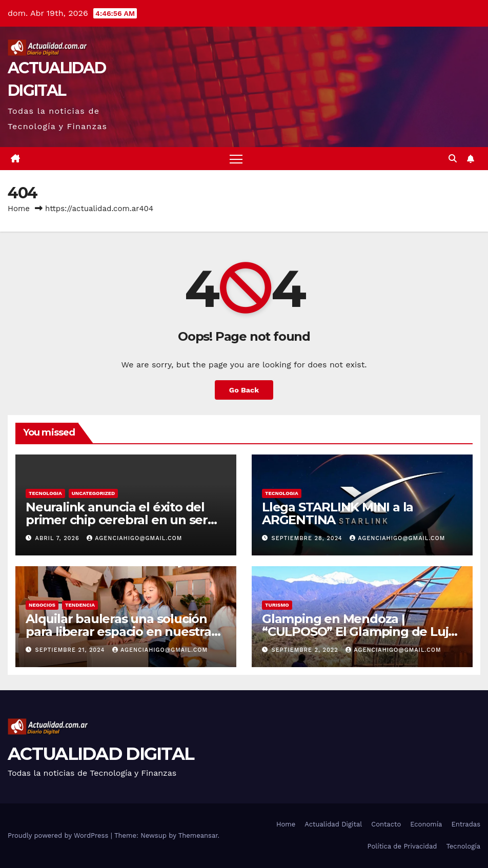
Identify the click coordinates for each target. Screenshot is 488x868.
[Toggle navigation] (236, 159)
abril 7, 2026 (59, 538)
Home (19, 209)
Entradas (466, 824)
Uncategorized (94, 493)
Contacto (386, 824)
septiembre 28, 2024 (308, 538)
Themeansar (198, 835)
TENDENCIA (80, 605)
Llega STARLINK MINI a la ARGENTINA (338, 513)
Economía (426, 824)
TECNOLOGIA (45, 493)
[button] (453, 159)
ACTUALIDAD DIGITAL (101, 754)
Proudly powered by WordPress (59, 835)
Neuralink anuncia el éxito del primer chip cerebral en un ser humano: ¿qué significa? (117, 520)
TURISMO (277, 605)
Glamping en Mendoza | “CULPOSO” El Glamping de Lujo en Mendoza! (359, 632)
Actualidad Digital (333, 824)
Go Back (244, 390)
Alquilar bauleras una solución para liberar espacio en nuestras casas (121, 632)
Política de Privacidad (402, 846)
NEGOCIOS (42, 605)
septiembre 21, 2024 (71, 650)
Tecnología (463, 846)
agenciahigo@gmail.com (134, 538)
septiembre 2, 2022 (306, 650)
